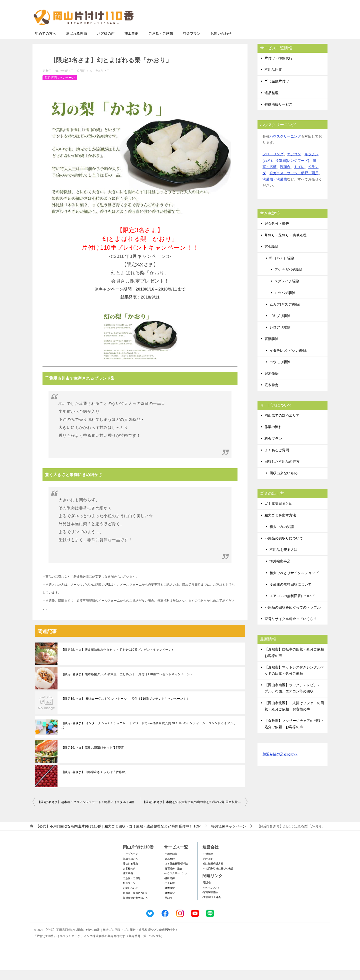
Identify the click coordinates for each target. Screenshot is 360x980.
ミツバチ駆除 (285, 303)
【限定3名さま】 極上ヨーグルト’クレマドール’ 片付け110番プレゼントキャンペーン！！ (125, 708)
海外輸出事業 (280, 571)
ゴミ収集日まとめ (278, 513)
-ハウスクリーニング (176, 883)
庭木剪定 (271, 395)
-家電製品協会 (210, 902)
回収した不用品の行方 (282, 471)
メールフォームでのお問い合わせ (280, 29)
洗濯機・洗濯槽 (275, 189)
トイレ (299, 176)
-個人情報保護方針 (213, 873)
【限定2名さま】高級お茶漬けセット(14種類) (93, 757)
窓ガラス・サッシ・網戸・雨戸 (294, 183)
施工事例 (131, 43)
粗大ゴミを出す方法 (280, 525)
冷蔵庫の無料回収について (290, 594)
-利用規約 (208, 869)
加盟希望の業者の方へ (280, 764)
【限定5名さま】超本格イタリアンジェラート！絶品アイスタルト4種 (86, 812)
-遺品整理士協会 (212, 907)
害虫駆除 (271, 256)
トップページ (130, 864)
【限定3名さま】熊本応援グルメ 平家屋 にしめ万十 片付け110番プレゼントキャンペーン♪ (126, 684)
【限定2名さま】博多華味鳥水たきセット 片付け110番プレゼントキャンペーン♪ (117, 659)
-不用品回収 (171, 864)
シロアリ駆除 (280, 337)
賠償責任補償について (135, 903)
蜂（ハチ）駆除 (282, 268)
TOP (118, 836)
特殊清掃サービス (278, 114)
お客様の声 (106, 43)
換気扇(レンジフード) (292, 170)
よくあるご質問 (277, 460)
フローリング (273, 164)
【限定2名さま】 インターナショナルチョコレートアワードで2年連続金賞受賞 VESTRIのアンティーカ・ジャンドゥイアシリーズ (150, 735)
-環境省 (207, 892)
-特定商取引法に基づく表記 (218, 878)
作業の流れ (273, 437)
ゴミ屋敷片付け (277, 91)
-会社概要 (208, 864)
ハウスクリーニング (285, 146)
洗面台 (285, 176)
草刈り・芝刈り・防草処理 (285, 245)
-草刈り (168, 907)
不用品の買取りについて (284, 548)
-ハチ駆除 (169, 893)
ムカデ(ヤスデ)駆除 (285, 314)
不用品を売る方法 (283, 559)
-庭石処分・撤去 (173, 878)
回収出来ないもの (283, 483)
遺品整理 (271, 103)
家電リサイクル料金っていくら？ (291, 629)
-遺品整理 (169, 869)
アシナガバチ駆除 (288, 279)
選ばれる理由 (76, 43)
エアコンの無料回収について (292, 606)
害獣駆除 (271, 348)
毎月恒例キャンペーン (60, 87)
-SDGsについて (211, 897)
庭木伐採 (271, 383)
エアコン (294, 164)
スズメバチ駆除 (287, 291)
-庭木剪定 (169, 903)
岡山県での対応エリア (282, 425)
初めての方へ (45, 43)
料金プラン (192, 43)
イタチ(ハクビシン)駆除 (288, 360)
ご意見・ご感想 (161, 43)
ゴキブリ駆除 (280, 326)
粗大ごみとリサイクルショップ (294, 583)
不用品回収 (273, 79)
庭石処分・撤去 (277, 233)
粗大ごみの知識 (282, 536)
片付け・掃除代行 (278, 68)
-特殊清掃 (169, 888)
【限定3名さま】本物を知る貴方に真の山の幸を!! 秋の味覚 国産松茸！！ (193, 812)
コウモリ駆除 (280, 372)
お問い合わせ (221, 43)
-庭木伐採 (169, 898)
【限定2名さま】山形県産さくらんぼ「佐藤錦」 (95, 782)
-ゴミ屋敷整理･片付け (176, 873)
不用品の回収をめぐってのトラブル (292, 617)
